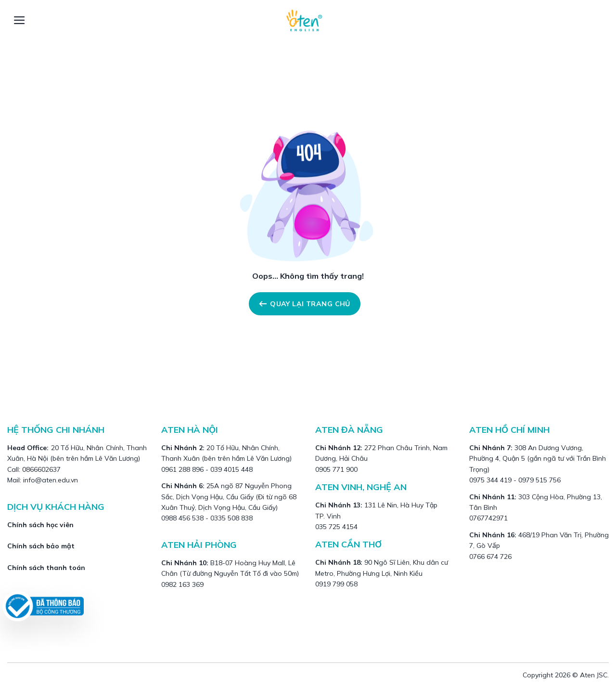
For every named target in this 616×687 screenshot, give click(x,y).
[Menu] (19, 20)
